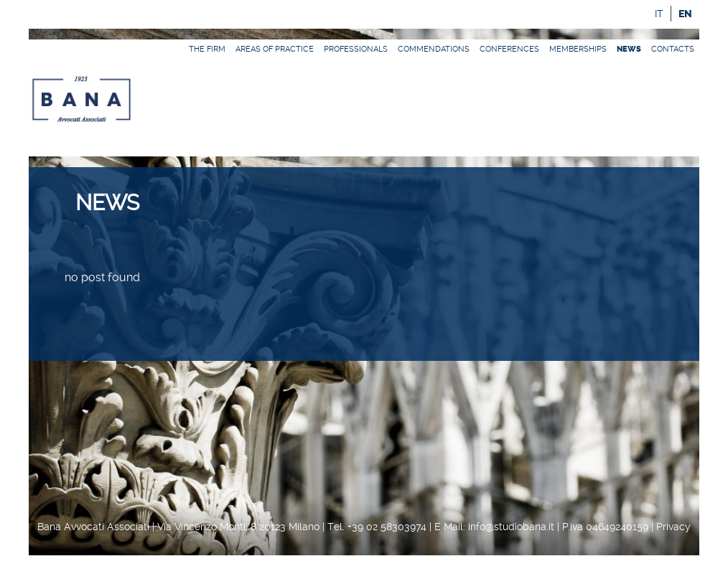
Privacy (673, 527)
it (659, 14)
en (685, 14)
